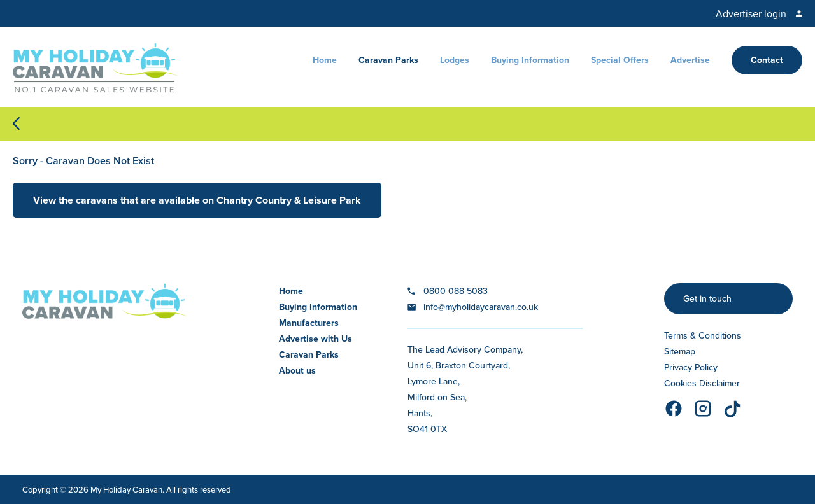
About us (297, 371)
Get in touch (707, 299)
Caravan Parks (388, 60)
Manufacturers (309, 323)
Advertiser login (751, 14)
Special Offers (620, 60)
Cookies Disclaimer (702, 383)
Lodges (455, 60)
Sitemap (680, 352)
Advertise (690, 60)
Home (325, 60)
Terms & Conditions (703, 336)
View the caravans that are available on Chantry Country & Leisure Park (197, 200)
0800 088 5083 (456, 291)
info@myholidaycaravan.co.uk (481, 307)
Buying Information (530, 60)
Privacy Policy (691, 367)
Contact (767, 60)
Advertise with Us (315, 339)
